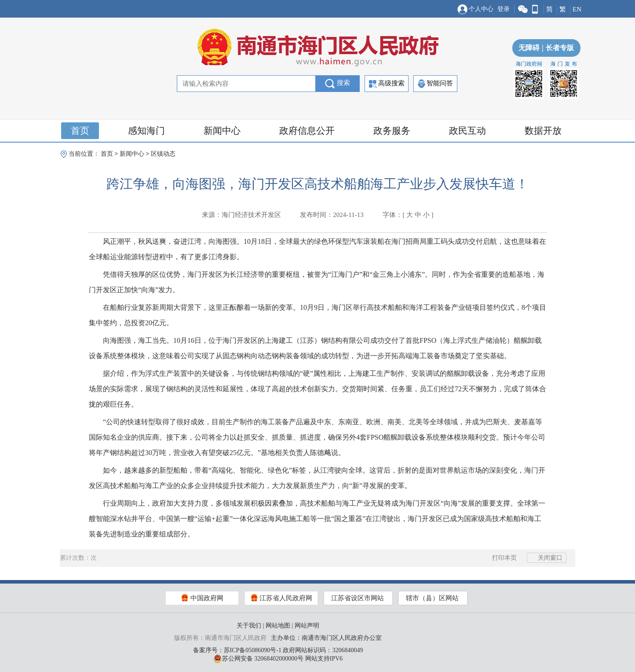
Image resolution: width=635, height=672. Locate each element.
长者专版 (557, 48)
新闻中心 (222, 131)
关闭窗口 (547, 558)
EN (577, 9)
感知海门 (146, 131)
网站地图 (278, 626)
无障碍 (529, 48)
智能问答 (435, 84)
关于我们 (249, 626)
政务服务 (392, 131)
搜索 (338, 84)
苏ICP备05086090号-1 (253, 650)
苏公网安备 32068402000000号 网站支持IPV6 (278, 659)
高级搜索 (387, 84)
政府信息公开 (307, 131)
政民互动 (467, 131)
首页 (80, 131)
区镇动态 (163, 154)
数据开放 (543, 131)
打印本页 (500, 558)
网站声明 (307, 626)
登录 (504, 9)
